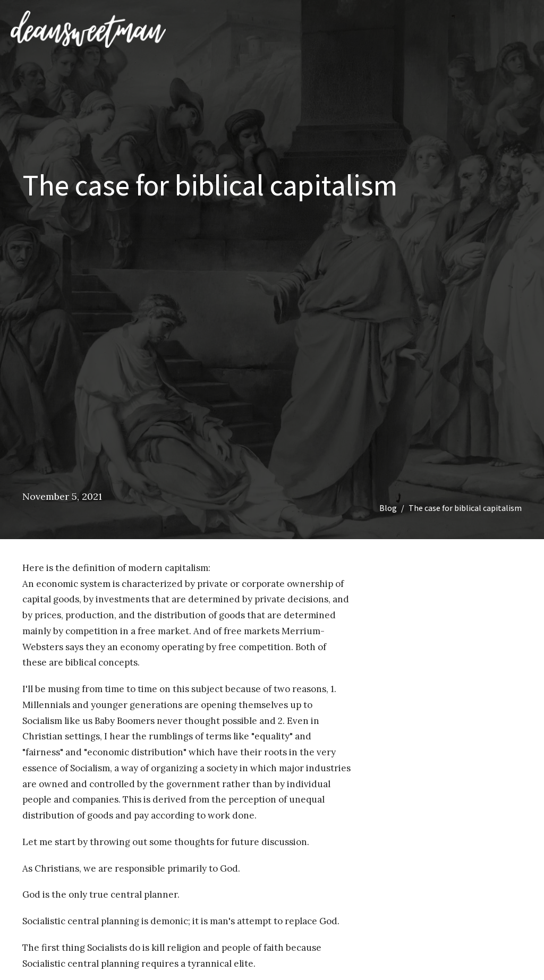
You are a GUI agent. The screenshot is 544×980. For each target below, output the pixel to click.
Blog (388, 508)
